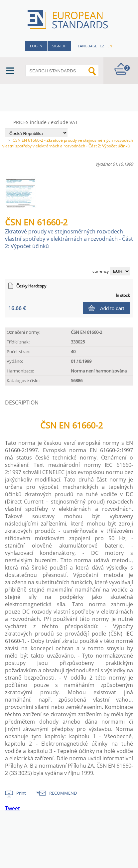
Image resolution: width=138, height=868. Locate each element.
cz (102, 46)
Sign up (59, 46)
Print (21, 793)
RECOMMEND (63, 793)
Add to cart (112, 308)
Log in (36, 46)
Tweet (12, 808)
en (110, 46)
